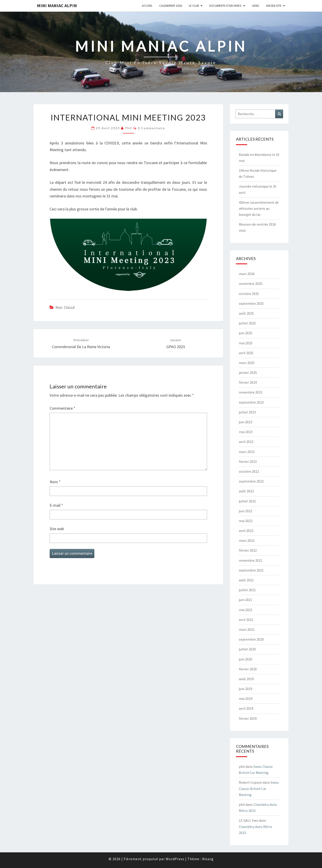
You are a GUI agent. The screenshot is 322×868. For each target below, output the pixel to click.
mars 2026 (247, 274)
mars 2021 (247, 629)
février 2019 (248, 718)
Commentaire (62, 408)
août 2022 (246, 491)
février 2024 (248, 382)
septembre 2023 (251, 402)
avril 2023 (246, 442)
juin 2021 (246, 600)
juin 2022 (246, 511)
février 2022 (248, 550)
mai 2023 (246, 432)
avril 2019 (246, 708)
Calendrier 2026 (171, 6)
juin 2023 (246, 422)
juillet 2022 (247, 501)
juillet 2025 (247, 323)
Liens (256, 6)
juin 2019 (246, 689)
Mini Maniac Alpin (57, 5)
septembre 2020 (251, 639)
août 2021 (246, 580)
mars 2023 (247, 452)
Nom (55, 482)
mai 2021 (246, 610)
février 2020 (248, 669)
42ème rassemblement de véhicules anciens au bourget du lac (259, 208)
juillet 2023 (247, 412)
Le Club (194, 6)
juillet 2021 (247, 590)
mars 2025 (247, 363)
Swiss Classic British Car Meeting (259, 788)
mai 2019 (246, 699)
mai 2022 (246, 521)
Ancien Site (274, 6)
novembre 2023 (251, 392)
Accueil (147, 6)
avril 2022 (246, 531)
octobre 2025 (249, 294)
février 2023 (248, 462)
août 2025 (246, 313)
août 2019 (246, 679)
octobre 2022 (249, 471)
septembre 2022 (251, 481)
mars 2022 (247, 540)
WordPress (175, 859)
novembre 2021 (251, 560)
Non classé (65, 307)
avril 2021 (246, 620)
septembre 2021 (251, 570)
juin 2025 (246, 333)
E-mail (56, 505)
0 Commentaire (151, 128)
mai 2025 (246, 343)
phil (128, 128)
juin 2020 (246, 659)
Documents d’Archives (225, 6)
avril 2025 (246, 353)
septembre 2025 (251, 303)
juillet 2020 (247, 649)
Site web (57, 529)
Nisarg (208, 859)
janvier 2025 (248, 373)
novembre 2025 (251, 284)
